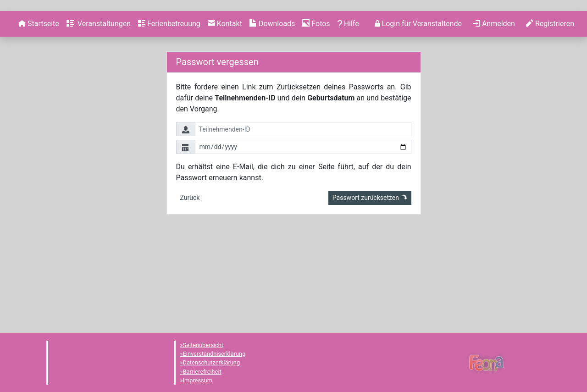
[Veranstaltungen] (99, 115)
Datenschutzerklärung (212, 363)
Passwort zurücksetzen (370, 289)
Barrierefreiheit (202, 372)
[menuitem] (39, 115)
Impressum (198, 380)
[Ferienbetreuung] (169, 115)
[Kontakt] (225, 115)
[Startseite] (39, 115)
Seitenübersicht (203, 345)
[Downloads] (272, 115)
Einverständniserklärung (214, 354)
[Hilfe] (316, 115)
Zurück (190, 289)
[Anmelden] (418, 115)
